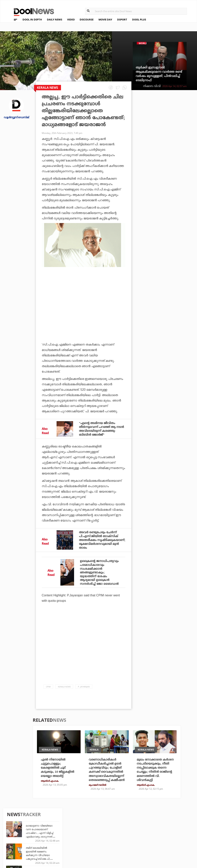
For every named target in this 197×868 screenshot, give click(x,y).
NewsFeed (119, 839)
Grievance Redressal (24, 849)
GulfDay (88, 844)
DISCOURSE (87, 19)
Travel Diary (91, 829)
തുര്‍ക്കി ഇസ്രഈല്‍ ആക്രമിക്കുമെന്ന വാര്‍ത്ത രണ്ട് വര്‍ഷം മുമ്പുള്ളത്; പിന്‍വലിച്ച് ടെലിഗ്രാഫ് (159, 74)
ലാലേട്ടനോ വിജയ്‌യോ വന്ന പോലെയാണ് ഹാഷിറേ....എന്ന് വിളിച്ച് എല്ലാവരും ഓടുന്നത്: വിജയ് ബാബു (171, 120)
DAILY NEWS (55, 19)
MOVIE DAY (105, 19)
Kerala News (64, 699)
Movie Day (119, 834)
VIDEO (71, 19)
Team (12, 829)
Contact (15, 844)
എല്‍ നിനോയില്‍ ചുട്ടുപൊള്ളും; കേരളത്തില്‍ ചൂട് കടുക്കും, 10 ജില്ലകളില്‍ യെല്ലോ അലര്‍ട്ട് (58, 780)
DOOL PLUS (139, 19)
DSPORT (122, 19)
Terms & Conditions (24, 839)
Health (58, 839)
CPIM (48, 699)
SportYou (89, 839)
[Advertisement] (84, 308)
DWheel (59, 834)
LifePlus (88, 834)
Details (59, 844)
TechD (58, 829)
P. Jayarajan (84, 699)
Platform (119, 829)
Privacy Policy (20, 834)
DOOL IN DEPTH (32, 19)
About (13, 824)
